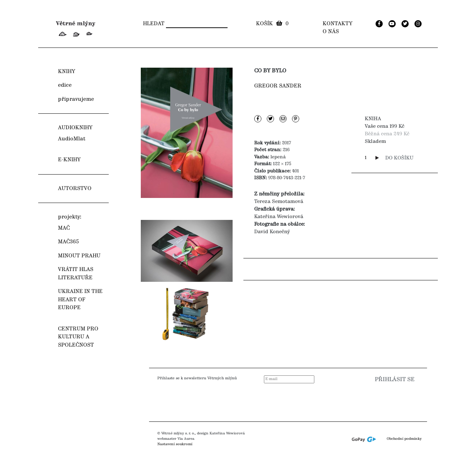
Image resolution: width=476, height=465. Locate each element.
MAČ (64, 228)
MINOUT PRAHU (79, 256)
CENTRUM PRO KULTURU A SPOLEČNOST (78, 337)
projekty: (70, 217)
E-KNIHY (69, 160)
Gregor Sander (278, 86)
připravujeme (76, 99)
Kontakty (338, 24)
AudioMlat (72, 139)
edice (65, 85)
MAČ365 (68, 242)
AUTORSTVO (75, 189)
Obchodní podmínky (404, 439)
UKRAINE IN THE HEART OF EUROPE (80, 300)
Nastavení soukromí (175, 444)
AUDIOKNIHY (75, 128)
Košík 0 (272, 24)
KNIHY (67, 72)
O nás (331, 32)
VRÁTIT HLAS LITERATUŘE (76, 274)
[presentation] (372, 400)
